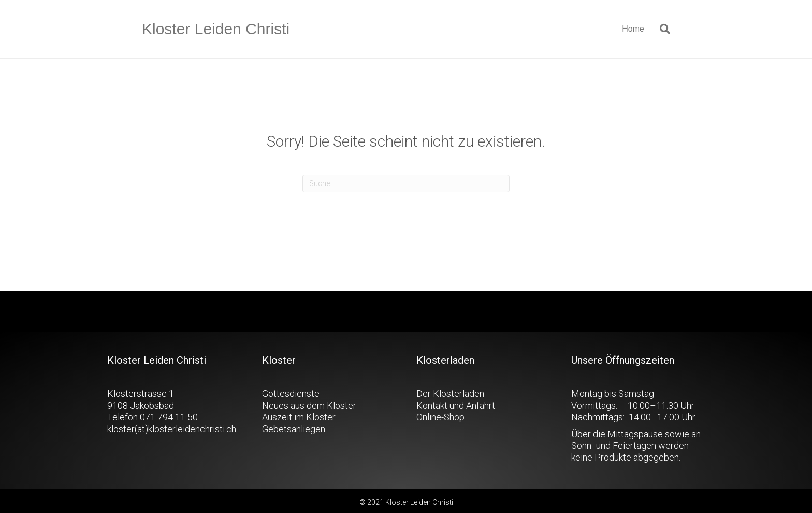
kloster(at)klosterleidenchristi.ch (172, 429)
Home (633, 29)
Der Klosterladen (450, 394)
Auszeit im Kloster (299, 417)
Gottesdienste (291, 394)
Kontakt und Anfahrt (456, 405)
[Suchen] (661, 29)
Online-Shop (440, 417)
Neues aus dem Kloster (309, 405)
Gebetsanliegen (294, 429)
